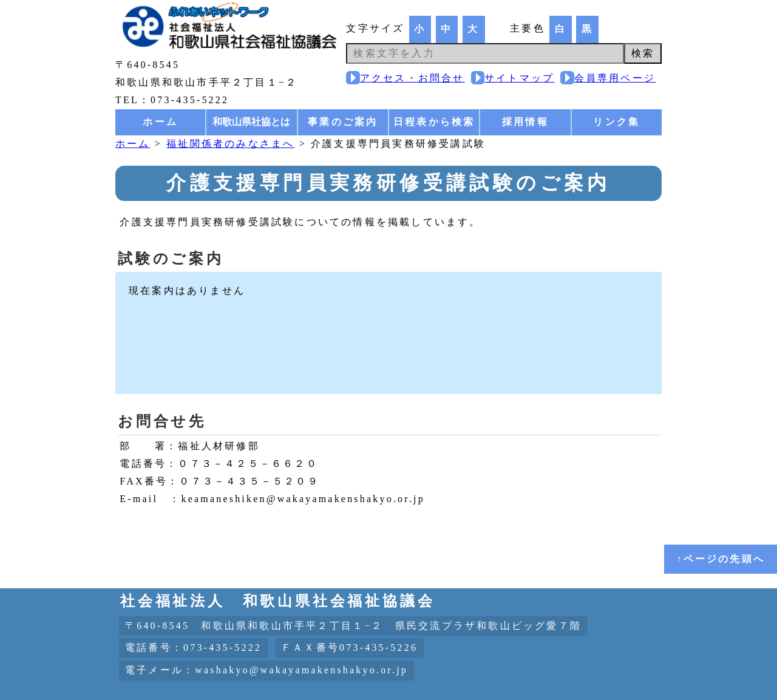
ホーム (160, 122)
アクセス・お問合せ (412, 78)
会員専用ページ (615, 78)
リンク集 (616, 122)
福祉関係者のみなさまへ (230, 144)
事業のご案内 (343, 122)
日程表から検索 (434, 122)
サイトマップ (519, 78)
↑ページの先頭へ (721, 559)
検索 (643, 53)
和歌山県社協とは (251, 122)
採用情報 (525, 122)
